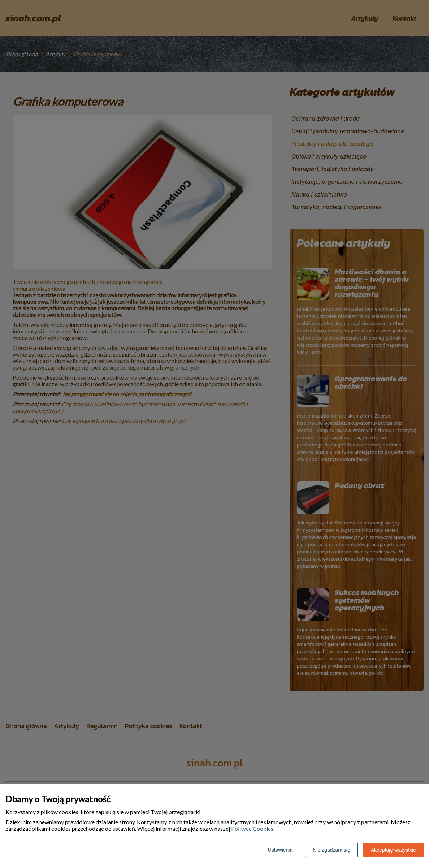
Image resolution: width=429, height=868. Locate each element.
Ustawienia (280, 850)
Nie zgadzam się (331, 850)
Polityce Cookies (252, 828)
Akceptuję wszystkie (393, 850)
